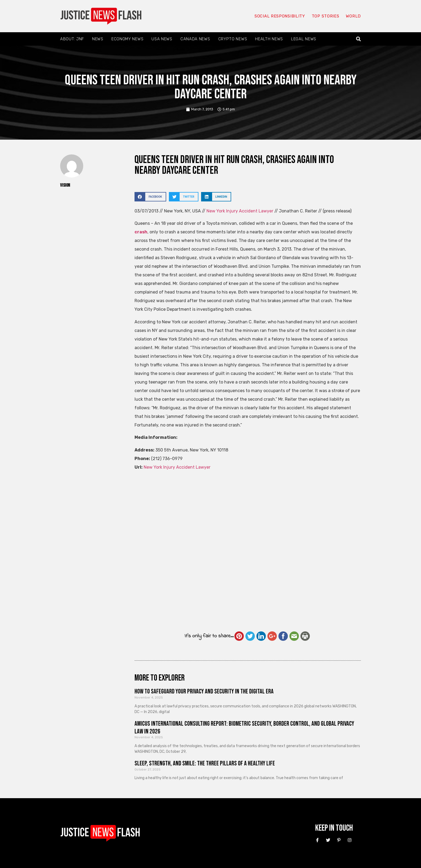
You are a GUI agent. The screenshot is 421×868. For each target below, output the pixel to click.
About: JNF (72, 39)
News (98, 39)
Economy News (127, 39)
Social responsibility (280, 16)
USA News (162, 39)
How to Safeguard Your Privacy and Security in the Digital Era (204, 691)
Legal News (304, 39)
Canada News (195, 39)
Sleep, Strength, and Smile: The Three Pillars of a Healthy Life (205, 763)
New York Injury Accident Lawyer (240, 211)
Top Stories (326, 16)
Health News (269, 39)
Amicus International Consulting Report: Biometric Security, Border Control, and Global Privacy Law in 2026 (244, 728)
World (353, 16)
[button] (359, 39)
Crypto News (233, 39)
